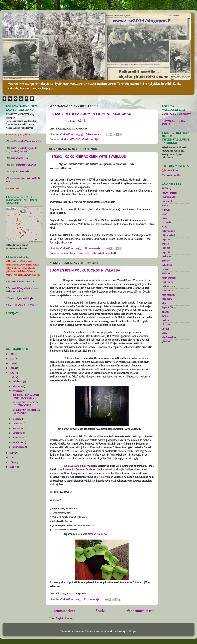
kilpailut (65, 139)
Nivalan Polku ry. (97, 534)
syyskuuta (17, 391)
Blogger (133, 631)
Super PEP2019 (169, 307)
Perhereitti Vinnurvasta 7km (28, 141)
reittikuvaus (167, 291)
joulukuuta (18, 381)
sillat (164, 303)
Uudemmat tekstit (62, 611)
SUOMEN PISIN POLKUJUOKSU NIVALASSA (85, 270)
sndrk (110, 631)
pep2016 (166, 239)
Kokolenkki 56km (22, 172)
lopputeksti (167, 222)
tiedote (165, 320)
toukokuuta (18, 428)
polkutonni (167, 265)
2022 (12, 359)
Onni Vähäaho (172, 171)
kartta (165, 205)
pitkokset (166, 261)
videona (21, 292)
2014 (12, 467)
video (165, 333)
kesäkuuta (18, 424)
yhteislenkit (111, 253)
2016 (12, 457)
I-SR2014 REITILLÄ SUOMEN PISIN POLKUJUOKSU (90, 114)
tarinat (165, 316)
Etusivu (101, 611)
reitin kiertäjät (92, 139)
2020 (12, 368)
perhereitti (167, 256)
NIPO (72, 139)
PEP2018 (166, 248)
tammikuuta (18, 447)
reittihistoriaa (168, 286)
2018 (12, 377)
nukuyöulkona (169, 231)
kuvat (165, 214)
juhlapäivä (167, 201)
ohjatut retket (83, 253)
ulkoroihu (166, 324)
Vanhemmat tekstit (141, 611)
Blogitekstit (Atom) (64, 618)
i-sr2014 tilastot (68, 253)
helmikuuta (18, 442)
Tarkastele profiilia (171, 175)
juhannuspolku (169, 197)
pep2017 (166, 244)
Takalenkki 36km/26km (25, 165)
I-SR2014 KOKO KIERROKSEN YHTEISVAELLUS (88, 157)
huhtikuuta (18, 433)
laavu (165, 218)
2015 (12, 462)
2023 (12, 354)
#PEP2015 (166, 188)
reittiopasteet (168, 295)
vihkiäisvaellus (169, 337)
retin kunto (167, 299)
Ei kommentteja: (94, 134)
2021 (12, 363)
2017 (12, 453)
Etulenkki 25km (21, 158)
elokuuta (17, 419)
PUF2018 (80, 139)
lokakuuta (17, 386)
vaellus (165, 329)
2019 (12, 373)
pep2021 (166, 252)
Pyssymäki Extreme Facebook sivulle (83, 470)
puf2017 (166, 269)
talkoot (165, 312)
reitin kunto (167, 282)
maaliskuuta (19, 438)
